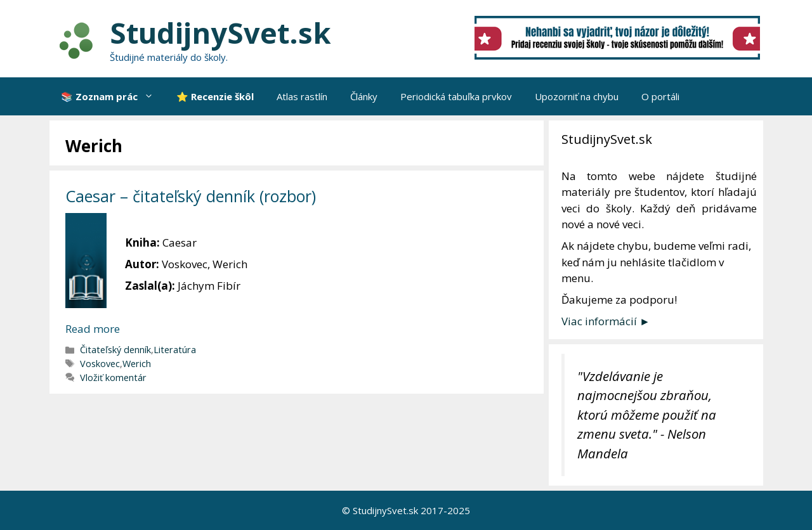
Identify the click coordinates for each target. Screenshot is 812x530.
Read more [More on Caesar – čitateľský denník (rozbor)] (93, 329)
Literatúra (175, 350)
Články (364, 96)
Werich (137, 364)
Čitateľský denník (115, 350)
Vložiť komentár (113, 378)
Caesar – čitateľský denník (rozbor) (191, 196)
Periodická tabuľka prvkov (456, 96)
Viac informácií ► (606, 321)
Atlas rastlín (302, 96)
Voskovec (100, 364)
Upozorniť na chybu (577, 96)
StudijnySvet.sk (220, 33)
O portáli (660, 96)
